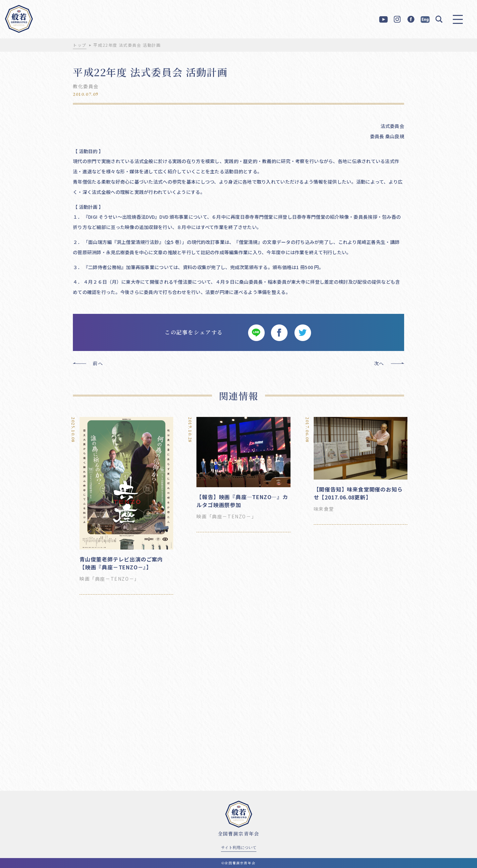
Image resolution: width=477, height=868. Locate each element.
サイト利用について (239, 847)
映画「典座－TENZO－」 (109, 579)
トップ (80, 45)
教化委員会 (86, 86)
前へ (98, 363)
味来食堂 (324, 509)
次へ (379, 363)
